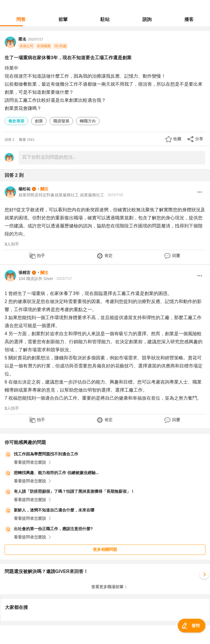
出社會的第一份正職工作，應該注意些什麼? (53, 529)
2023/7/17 (36, 39)
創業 (39, 121)
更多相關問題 (105, 549)
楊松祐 (24, 189)
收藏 (177, 139)
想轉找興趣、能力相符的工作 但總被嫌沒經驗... (56, 473)
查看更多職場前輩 (107, 587)
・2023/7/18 (113, 195)
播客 (189, 19)
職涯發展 (61, 121)
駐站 (105, 19)
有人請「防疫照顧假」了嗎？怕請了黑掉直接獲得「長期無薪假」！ (74, 491)
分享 (199, 139)
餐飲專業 (16, 121)
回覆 (176, 256)
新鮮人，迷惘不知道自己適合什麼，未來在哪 (54, 510)
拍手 (41, 256)
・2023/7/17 (63, 279)
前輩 (63, 19)
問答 (21, 19)
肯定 (108, 256)
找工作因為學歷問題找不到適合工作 (46, 454)
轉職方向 (88, 121)
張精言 (24, 273)
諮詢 (147, 19)
